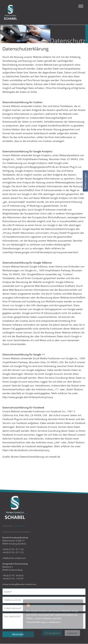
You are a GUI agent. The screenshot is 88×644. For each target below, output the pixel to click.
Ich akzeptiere (52, 633)
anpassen (72, 633)
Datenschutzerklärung (38, 626)
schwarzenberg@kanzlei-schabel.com (19, 584)
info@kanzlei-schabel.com (14, 558)
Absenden (18, 634)
